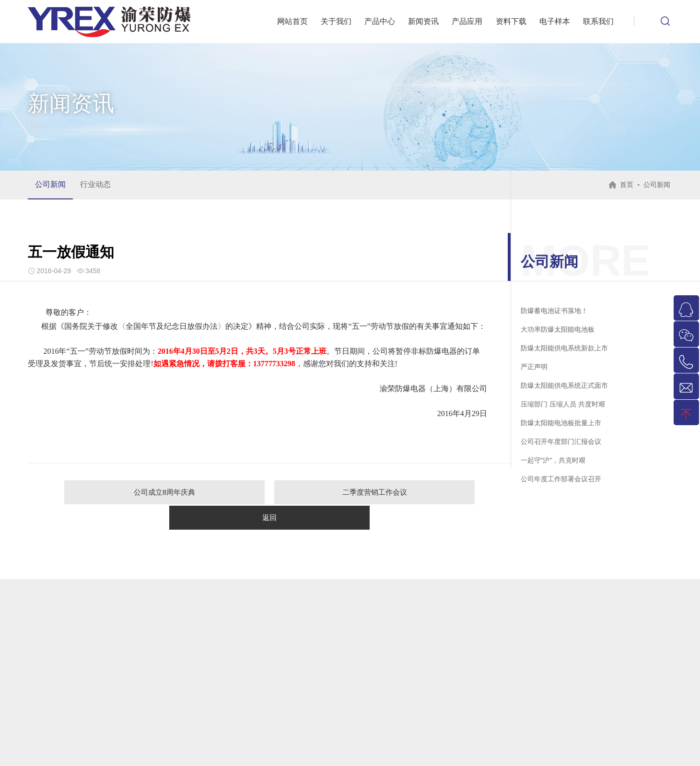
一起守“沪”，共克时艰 (553, 460)
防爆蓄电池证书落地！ (554, 311)
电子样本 (555, 21)
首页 (625, 185)
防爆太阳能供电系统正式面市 (564, 385)
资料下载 (511, 21)
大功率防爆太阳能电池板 (558, 329)
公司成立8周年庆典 (137, 492)
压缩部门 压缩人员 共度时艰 (563, 404)
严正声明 (534, 367)
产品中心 (380, 21)
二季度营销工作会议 (270, 492)
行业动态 (95, 184)
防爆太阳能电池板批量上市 (561, 423)
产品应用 (467, 21)
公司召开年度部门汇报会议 (561, 441)
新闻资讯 (423, 21)
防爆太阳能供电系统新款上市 (564, 348)
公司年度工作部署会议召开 (561, 479)
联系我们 (598, 21)
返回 (402, 492)
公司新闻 (50, 184)
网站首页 (292, 21)
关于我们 (336, 21)
